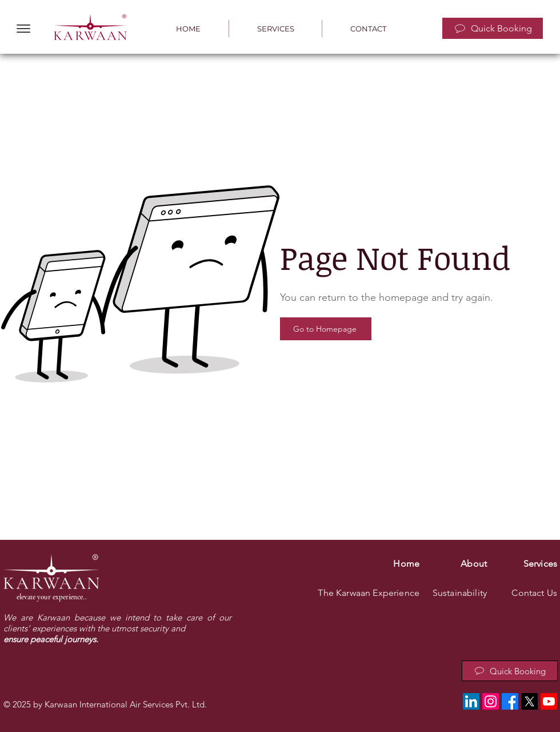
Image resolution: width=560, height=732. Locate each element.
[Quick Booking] (493, 28)
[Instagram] (491, 701)
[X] (529, 701)
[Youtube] (549, 701)
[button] (23, 29)
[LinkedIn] (471, 701)
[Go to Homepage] (326, 329)
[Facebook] (510, 701)
